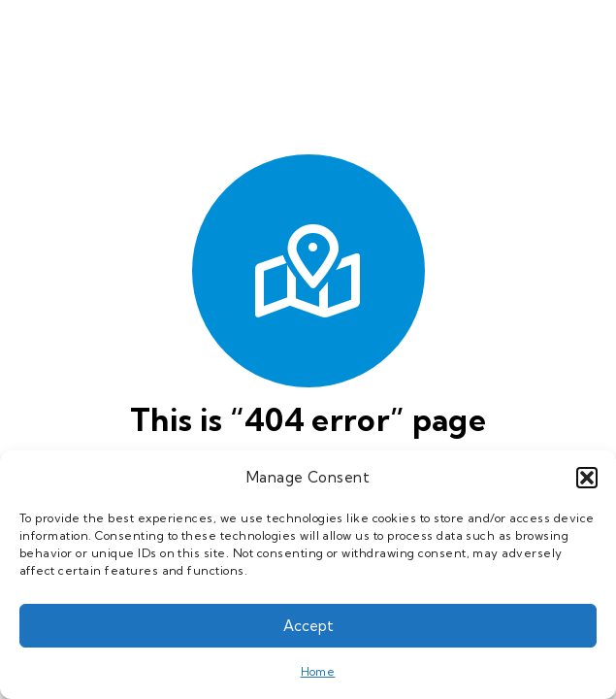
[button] (587, 478)
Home (318, 671)
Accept (308, 626)
